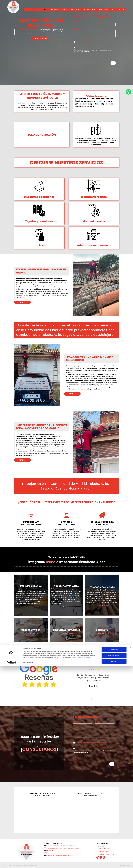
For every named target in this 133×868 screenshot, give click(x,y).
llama (51, 562)
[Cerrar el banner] (130, 850)
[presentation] (87, 56)
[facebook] (122, 5)
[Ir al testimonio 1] (94, 699)
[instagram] (125, 5)
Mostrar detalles (28, 865)
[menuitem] (46, 10)
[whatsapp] (119, 5)
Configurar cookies (114, 857)
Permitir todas (114, 852)
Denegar (114, 863)
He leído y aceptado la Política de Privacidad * (91, 42)
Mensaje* (77, 28)
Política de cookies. (85, 860)
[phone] (116, 5)
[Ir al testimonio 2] (96, 699)
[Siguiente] (116, 678)
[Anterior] (71, 678)
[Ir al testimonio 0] (92, 699)
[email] (113, 5)
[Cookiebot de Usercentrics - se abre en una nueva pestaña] (11, 865)
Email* (98, 21)
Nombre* (77, 21)
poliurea (22, 297)
